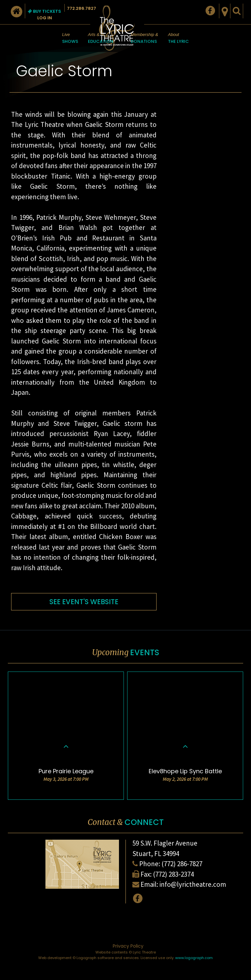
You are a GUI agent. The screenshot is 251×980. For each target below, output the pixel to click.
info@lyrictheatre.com (193, 884)
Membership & (144, 39)
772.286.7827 (82, 8)
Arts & (101, 39)
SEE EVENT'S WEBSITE (84, 602)
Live (70, 39)
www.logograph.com (194, 958)
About (178, 39)
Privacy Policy (128, 946)
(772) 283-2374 (173, 874)
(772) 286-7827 (182, 864)
